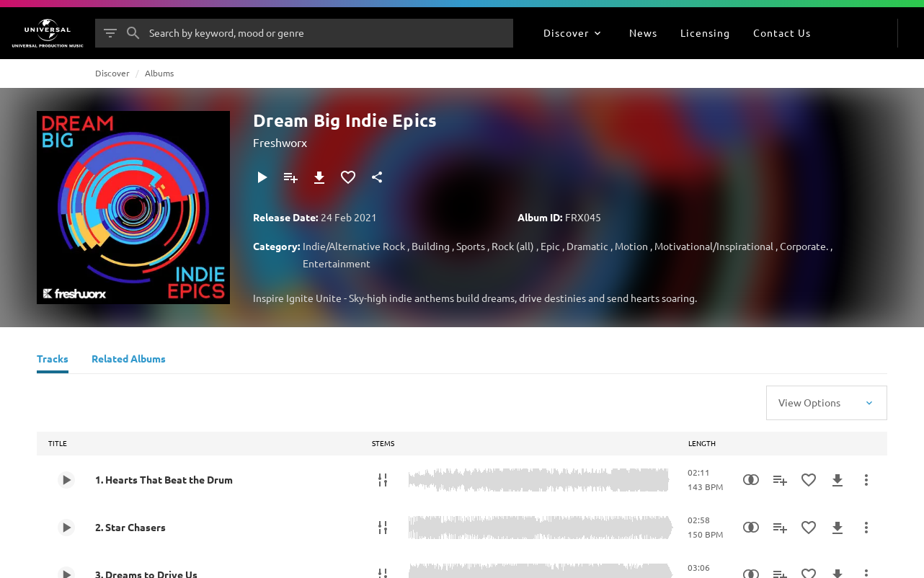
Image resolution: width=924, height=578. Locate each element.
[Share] (377, 177)
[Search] (133, 33)
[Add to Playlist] (290, 177)
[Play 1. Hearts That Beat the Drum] (66, 480)
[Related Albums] (129, 360)
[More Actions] (866, 480)
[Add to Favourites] (348, 177)
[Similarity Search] (751, 480)
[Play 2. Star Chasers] (66, 528)
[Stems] (383, 480)
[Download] (319, 177)
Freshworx (280, 142)
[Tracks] (53, 360)
